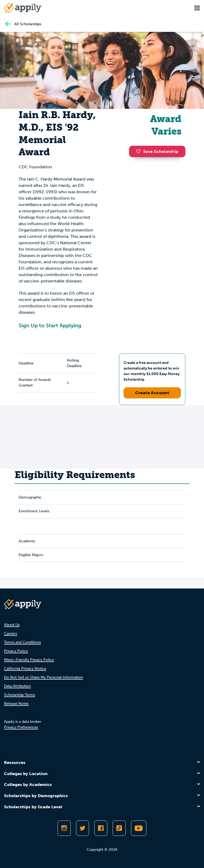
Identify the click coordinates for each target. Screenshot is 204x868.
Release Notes (16, 704)
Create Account (152, 393)
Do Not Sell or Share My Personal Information (43, 677)
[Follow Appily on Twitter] (82, 828)
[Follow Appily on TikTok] (119, 828)
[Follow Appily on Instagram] (64, 828)
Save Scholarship (157, 151)
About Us (12, 625)
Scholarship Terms (20, 695)
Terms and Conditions (22, 642)
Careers (10, 633)
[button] (140, 151)
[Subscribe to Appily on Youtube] (139, 828)
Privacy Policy (16, 651)
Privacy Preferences (21, 727)
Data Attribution (17, 686)
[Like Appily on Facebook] (101, 828)
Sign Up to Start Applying (50, 325)
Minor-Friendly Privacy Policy (29, 660)
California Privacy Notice (25, 669)
